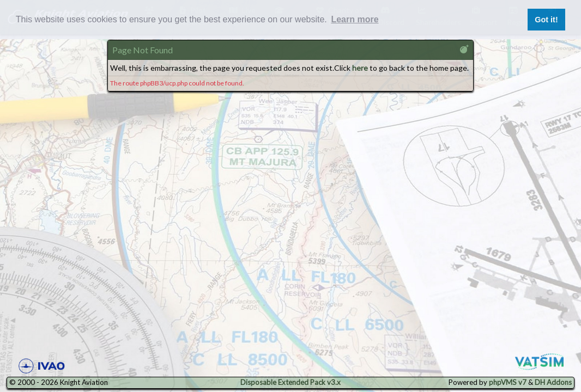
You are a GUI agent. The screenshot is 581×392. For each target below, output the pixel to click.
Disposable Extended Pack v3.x (290, 382)
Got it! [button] (546, 20)
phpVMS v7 (508, 382)
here (360, 68)
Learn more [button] (355, 19)
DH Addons (553, 382)
